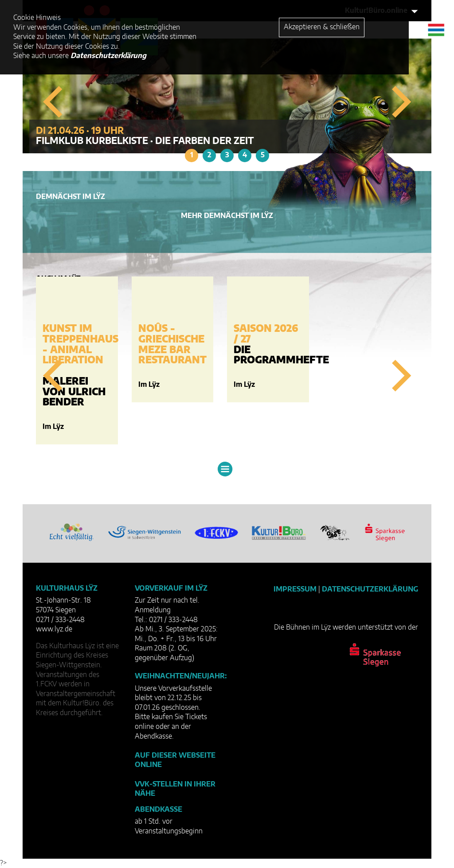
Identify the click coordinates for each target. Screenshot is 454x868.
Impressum (295, 589)
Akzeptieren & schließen (322, 27)
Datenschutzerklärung (370, 589)
